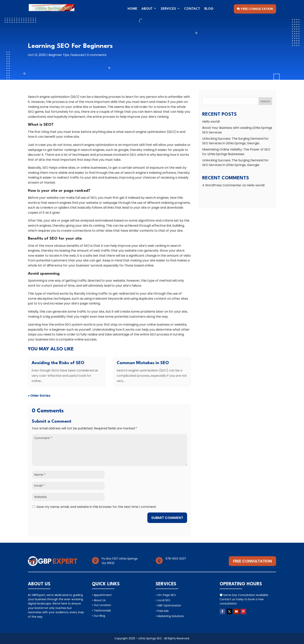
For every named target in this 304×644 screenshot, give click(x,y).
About (147, 9)
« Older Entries (39, 396)
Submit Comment (167, 518)
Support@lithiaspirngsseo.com (188, 563)
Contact (192, 9)
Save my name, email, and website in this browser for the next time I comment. (97, 507)
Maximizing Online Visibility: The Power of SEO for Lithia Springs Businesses (236, 152)
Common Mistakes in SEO (143, 363)
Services (168, 9)
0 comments (97, 55)
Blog (209, 9)
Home (132, 9)
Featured (77, 55)
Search (265, 101)
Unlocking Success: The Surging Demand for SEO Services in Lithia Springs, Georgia (235, 141)
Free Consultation (257, 9)
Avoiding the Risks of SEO (58, 363)
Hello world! (211, 122)
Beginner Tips (59, 55)
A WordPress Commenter (222, 185)
